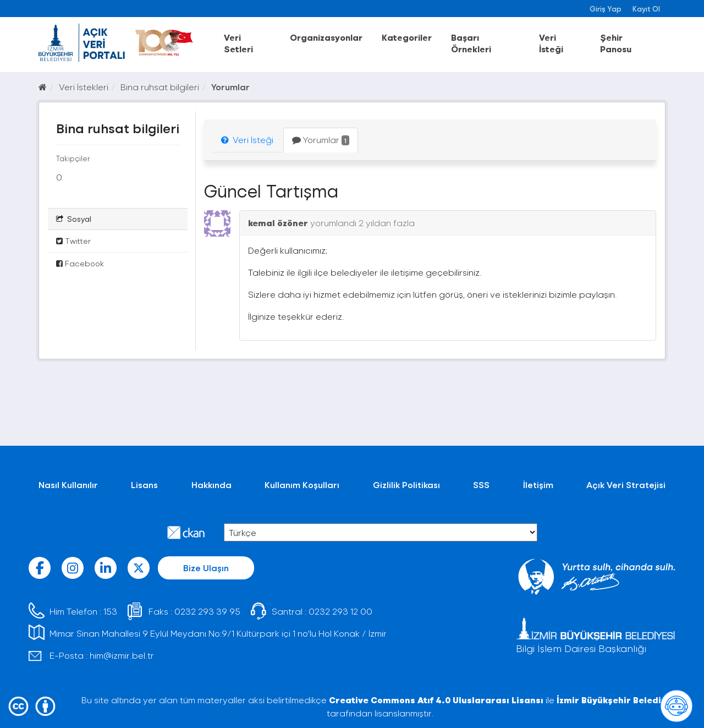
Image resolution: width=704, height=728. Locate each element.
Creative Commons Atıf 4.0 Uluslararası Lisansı (436, 700)
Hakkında (211, 485)
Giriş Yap (606, 9)
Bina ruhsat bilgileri (160, 87)
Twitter (73, 241)
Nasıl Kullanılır (68, 485)
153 (110, 611)
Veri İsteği (551, 43)
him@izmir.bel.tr (122, 655)
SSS (481, 485)
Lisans (144, 485)
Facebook (80, 263)
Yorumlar (230, 87)
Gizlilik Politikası (406, 485)
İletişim (538, 485)
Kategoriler (407, 37)
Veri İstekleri (84, 87)
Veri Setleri (238, 43)
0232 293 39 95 (207, 611)
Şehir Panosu (616, 43)
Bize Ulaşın (206, 568)
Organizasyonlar (326, 37)
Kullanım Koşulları (302, 485)
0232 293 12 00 (340, 611)
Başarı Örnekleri (471, 43)
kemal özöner (278, 223)
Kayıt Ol (646, 9)
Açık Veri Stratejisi (626, 485)
